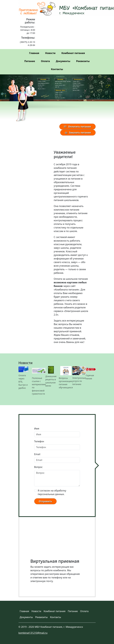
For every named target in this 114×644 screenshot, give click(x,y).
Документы (63, 61)
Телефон (39, 441)
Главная (34, 53)
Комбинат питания (73, 53)
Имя (37, 429)
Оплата (45, 61)
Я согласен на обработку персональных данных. (52, 492)
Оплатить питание (77, 127)
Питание (30, 61)
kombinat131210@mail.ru (33, 633)
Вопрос (38, 467)
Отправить (45, 501)
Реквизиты (83, 61)
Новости (50, 53)
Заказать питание (78, 133)
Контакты (57, 69)
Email (37, 454)
